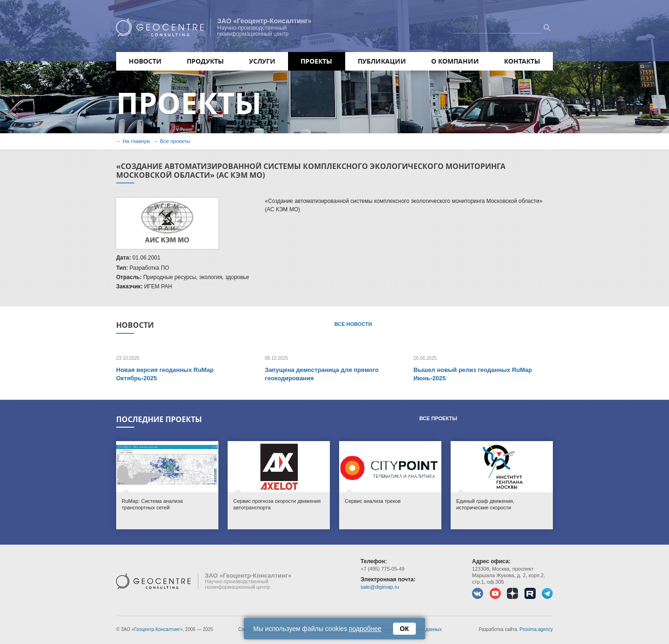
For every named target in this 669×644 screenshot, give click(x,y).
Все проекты (175, 141)
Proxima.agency (536, 629)
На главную (136, 141)
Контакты (522, 61)
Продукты (205, 61)
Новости (145, 61)
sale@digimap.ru (380, 587)
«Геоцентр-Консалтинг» (157, 629)
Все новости (353, 324)
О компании (455, 61)
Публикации (382, 61)
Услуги (262, 61)
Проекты (316, 61)
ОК (404, 629)
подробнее (365, 629)
